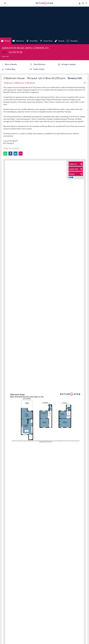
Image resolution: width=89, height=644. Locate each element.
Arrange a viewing (67, 64)
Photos (6, 41)
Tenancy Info (5, 56)
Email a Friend (37, 69)
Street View (46, 41)
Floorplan (72, 41)
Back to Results (9, 64)
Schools (60, 41)
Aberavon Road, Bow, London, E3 (25, 48)
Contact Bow (9, 69)
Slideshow (18, 41)
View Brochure (38, 64)
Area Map (32, 41)
